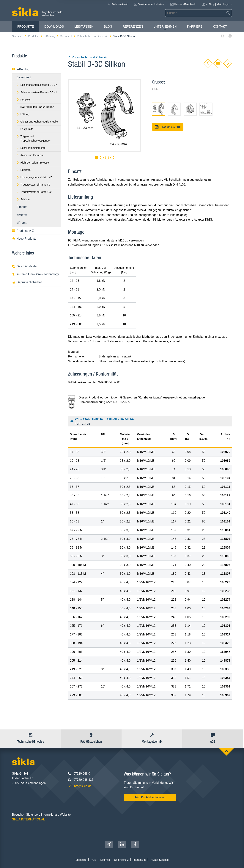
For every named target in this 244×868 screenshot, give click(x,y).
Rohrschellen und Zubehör (94, 36)
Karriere (195, 27)
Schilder (23, 199)
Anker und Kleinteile (30, 155)
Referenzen (133, 27)
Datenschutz (121, 860)
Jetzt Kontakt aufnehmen (150, 797)
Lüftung (23, 114)
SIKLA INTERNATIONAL (29, 819)
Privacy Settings (159, 860)
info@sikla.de (82, 786)
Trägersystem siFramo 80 (33, 185)
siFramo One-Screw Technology (36, 274)
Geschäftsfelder (25, 266)
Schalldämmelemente (31, 148)
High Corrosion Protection (33, 163)
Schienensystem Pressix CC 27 (37, 85)
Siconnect (68, 36)
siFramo (22, 223)
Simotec (22, 207)
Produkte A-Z (23, 231)
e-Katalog (51, 36)
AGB (93, 860)
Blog (108, 27)
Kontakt (220, 27)
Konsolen (24, 100)
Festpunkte (25, 129)
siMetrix (22, 215)
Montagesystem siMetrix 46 (34, 177)
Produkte (26, 28)
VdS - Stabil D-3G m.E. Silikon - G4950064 (151, 422)
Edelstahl (24, 170)
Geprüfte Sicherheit (27, 282)
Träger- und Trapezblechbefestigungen (34, 138)
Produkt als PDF (168, 127)
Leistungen (84, 28)
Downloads (54, 27)
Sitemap (105, 860)
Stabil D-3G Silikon (124, 36)
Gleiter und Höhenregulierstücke (37, 122)
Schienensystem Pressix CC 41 (37, 92)
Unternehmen (165, 28)
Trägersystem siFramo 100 (34, 192)
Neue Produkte (24, 239)
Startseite (20, 36)
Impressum (139, 860)
